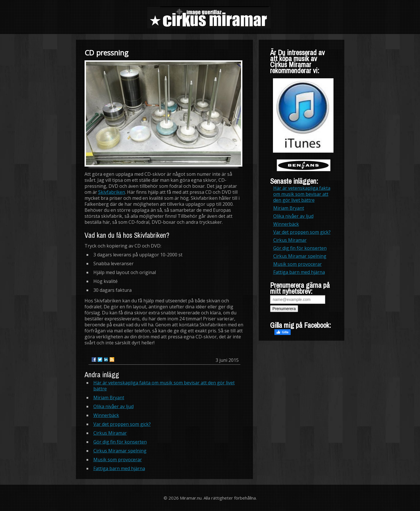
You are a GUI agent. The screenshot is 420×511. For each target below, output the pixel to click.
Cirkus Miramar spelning (120, 451)
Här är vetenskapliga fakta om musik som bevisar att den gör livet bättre (164, 386)
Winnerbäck (106, 415)
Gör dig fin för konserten (120, 442)
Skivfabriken (112, 192)
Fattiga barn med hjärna (119, 468)
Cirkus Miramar (110, 433)
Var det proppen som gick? (122, 424)
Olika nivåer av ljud (113, 406)
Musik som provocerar (118, 460)
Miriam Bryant (109, 398)
